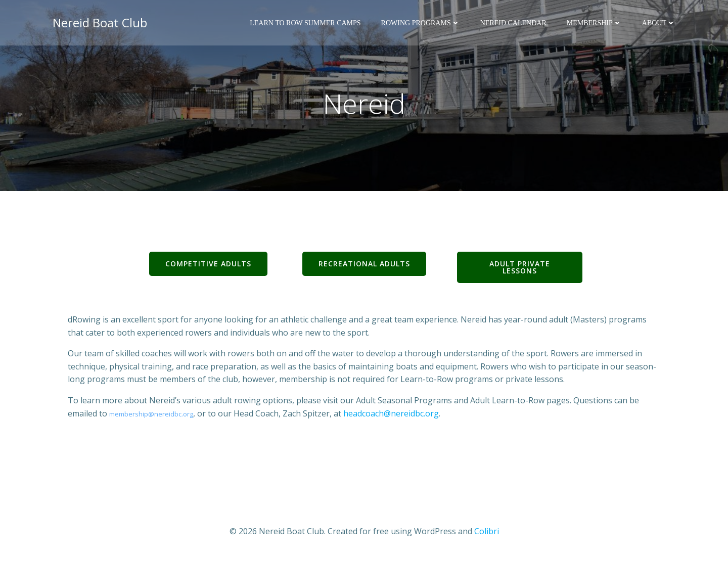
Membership (594, 23)
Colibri (487, 531)
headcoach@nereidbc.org (391, 413)
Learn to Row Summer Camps (305, 23)
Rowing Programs (421, 23)
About (659, 23)
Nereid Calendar (513, 23)
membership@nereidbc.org (151, 414)
